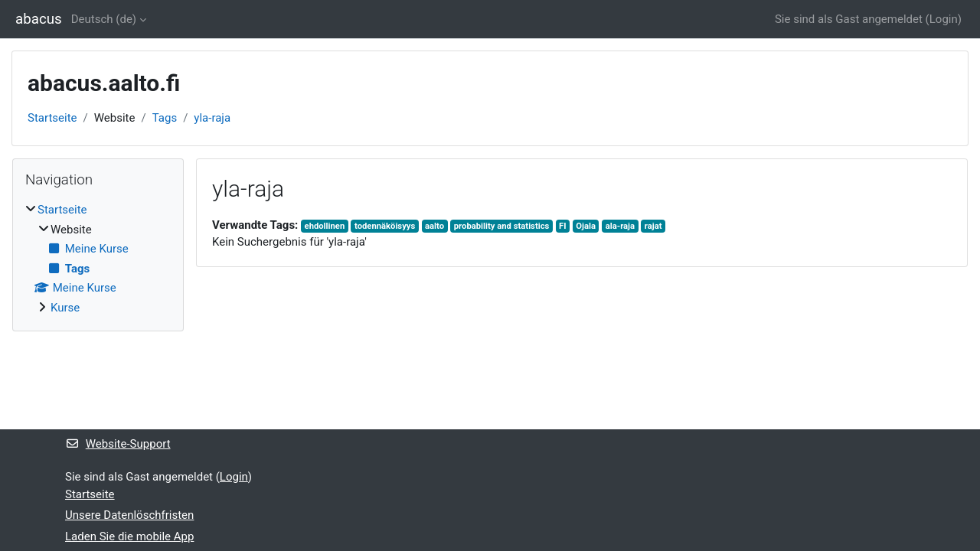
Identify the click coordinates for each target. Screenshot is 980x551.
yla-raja (212, 118)
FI (562, 226)
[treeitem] (98, 259)
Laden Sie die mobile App (129, 536)
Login (944, 19)
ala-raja (620, 226)
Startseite (52, 118)
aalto (434, 226)
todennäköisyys (385, 226)
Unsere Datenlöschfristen (129, 515)
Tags (165, 118)
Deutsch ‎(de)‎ (104, 19)
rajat (653, 226)
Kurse (65, 308)
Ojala (586, 226)
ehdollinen (325, 226)
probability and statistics (502, 226)
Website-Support (118, 444)
